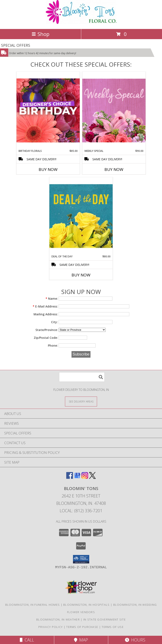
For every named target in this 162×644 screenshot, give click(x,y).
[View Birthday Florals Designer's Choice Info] (48, 110)
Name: (52, 299)
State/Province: (47, 330)
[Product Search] (82, 377)
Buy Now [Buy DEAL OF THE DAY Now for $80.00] (81, 275)
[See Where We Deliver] (81, 401)
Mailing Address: (46, 314)
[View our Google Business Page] (77, 477)
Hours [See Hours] (135, 640)
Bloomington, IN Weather (58, 619)
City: (54, 322)
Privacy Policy (51, 627)
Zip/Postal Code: (46, 338)
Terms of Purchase (82, 627)
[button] (81, 559)
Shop (40, 34)
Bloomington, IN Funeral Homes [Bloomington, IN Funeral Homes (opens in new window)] (33, 605)
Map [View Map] (81, 640)
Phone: (53, 345)
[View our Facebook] (70, 477)
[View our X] (92, 477)
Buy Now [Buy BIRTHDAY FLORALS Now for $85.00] (48, 169)
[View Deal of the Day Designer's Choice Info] (81, 216)
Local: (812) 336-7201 (81, 511)
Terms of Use (113, 627)
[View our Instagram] (85, 477)
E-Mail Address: (45, 306)
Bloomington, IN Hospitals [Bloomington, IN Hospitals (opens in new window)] (86, 605)
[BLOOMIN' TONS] (81, 23)
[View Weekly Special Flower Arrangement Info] (114, 110)
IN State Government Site (105, 619)
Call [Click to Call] (27, 640)
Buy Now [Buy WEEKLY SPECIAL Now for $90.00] (114, 169)
